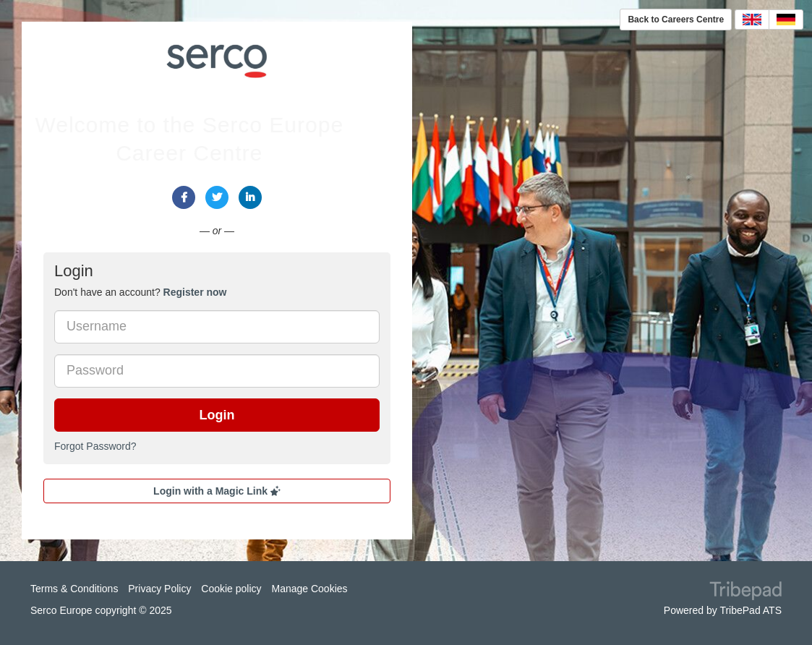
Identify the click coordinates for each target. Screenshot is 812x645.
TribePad (745, 592)
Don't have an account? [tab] (140, 292)
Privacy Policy (159, 589)
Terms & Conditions (74, 589)
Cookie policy (231, 589)
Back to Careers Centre (676, 20)
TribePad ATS (751, 610)
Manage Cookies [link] (309, 589)
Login (217, 415)
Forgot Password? (95, 446)
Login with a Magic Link (217, 491)
